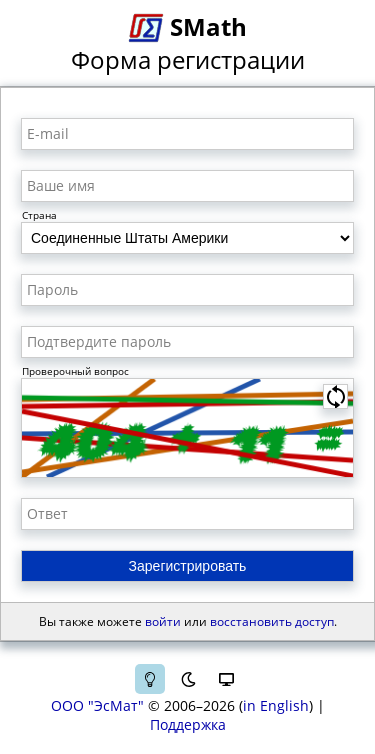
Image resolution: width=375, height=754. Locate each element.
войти (163, 621)
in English (276, 705)
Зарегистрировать (188, 566)
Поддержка (188, 724)
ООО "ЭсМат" (97, 705)
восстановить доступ (272, 621)
